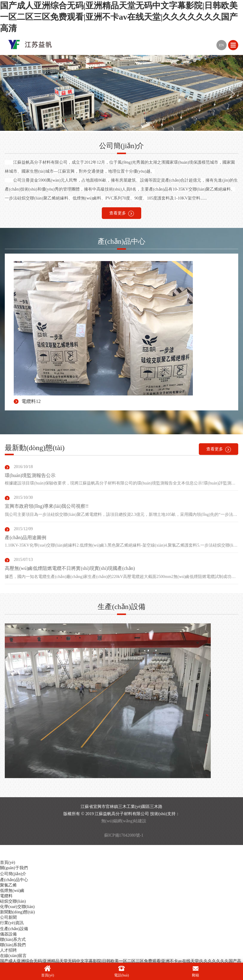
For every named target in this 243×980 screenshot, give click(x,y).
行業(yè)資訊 (12, 923)
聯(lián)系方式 (13, 940)
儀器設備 (8, 934)
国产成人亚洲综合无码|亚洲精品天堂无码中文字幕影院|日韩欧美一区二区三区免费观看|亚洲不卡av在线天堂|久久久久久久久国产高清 (119, 17)
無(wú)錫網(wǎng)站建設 (124, 821)
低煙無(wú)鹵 (12, 891)
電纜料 (6, 896)
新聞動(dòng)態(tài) (17, 912)
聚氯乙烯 (8, 885)
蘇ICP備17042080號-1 (124, 835)
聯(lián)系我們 (13, 945)
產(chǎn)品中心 (14, 880)
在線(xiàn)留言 (13, 956)
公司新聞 (8, 917)
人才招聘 (8, 950)
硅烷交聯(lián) (13, 901)
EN (222, 45)
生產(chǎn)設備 (14, 929)
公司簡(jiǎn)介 (13, 874)
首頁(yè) (8, 862)
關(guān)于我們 (14, 868)
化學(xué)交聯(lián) (17, 907)
